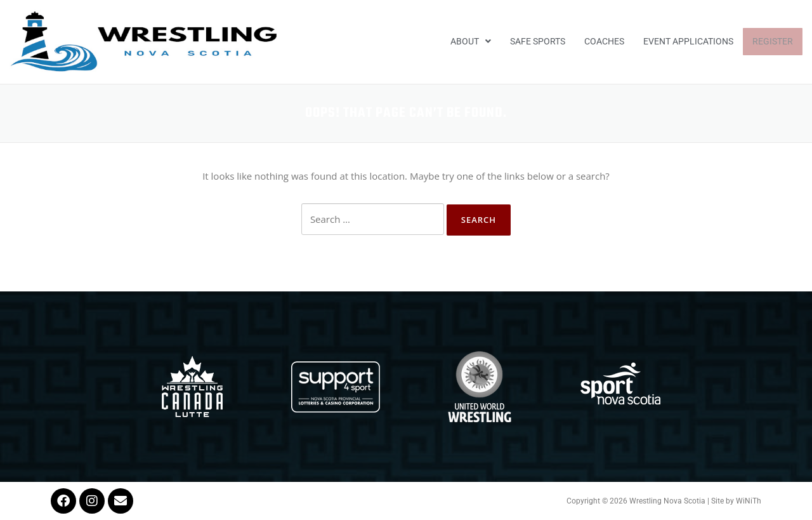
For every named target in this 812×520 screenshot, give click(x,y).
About (471, 41)
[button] (471, 42)
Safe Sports (538, 41)
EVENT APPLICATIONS (688, 41)
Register (773, 41)
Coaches (604, 41)
